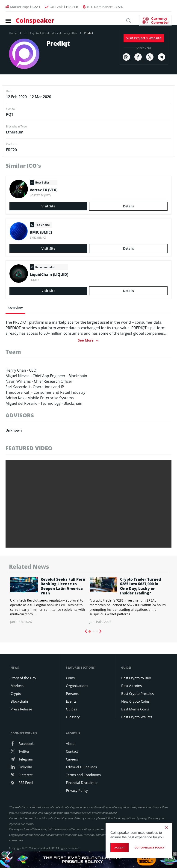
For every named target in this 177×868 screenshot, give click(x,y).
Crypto (16, 693)
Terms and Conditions (83, 775)
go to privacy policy (150, 848)
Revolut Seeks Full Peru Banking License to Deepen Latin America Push (63, 586)
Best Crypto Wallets (137, 717)
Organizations (77, 686)
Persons (72, 693)
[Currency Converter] (155, 20)
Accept (119, 848)
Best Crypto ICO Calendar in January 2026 (50, 33)
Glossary (73, 717)
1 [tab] (90, 631)
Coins (70, 678)
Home (13, 33)
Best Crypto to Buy (136, 678)
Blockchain (19, 701)
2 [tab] (94, 631)
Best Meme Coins (135, 709)
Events (71, 701)
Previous (86, 631)
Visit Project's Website (144, 38)
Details (128, 206)
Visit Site (48, 206)
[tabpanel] (49, 601)
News (15, 668)
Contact (72, 751)
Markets (17, 686)
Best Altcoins (131, 686)
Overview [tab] (15, 308)
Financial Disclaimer (82, 783)
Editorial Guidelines (81, 767)
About (71, 744)
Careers (72, 759)
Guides (71, 709)
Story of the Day (23, 678)
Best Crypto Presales (137, 693)
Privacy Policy (77, 790)
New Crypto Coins (135, 701)
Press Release (21, 709)
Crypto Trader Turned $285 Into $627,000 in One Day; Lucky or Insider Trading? (140, 586)
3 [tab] (97, 631)
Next (100, 631)
